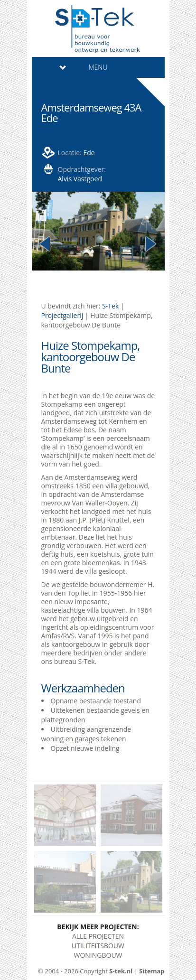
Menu (84, 67)
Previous (46, 244)
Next (151, 244)
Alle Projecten (98, 936)
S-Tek (110, 306)
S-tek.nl (121, 971)
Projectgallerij (62, 315)
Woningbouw (98, 955)
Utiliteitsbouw (98, 946)
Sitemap (152, 971)
